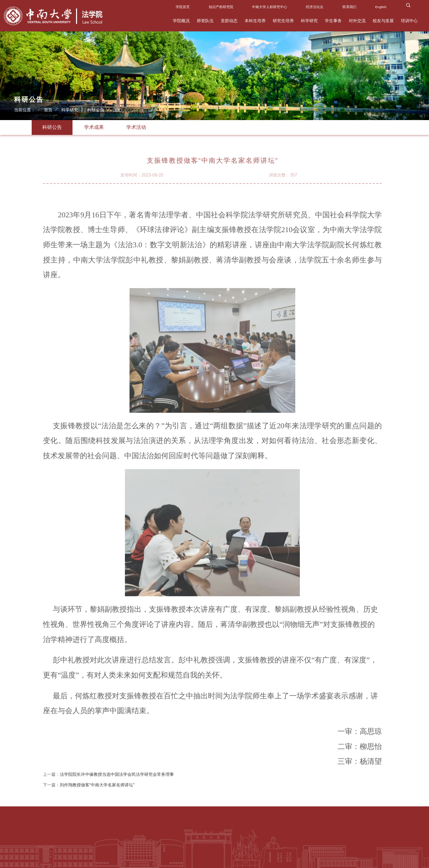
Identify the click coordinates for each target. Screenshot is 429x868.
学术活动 (136, 127)
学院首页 (183, 7)
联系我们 (349, 7)
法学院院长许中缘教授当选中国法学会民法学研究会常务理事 (117, 779)
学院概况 (181, 21)
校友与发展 (383, 21)
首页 (52, 108)
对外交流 (357, 21)
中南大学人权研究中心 (270, 7)
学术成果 (94, 127)
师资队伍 (205, 21)
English (381, 7)
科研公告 (100, 108)
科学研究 (309, 21)
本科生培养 (255, 21)
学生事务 (333, 21)
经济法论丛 (315, 7)
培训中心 (409, 21)
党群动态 (229, 21)
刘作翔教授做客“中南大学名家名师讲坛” (97, 789)
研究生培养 (283, 21)
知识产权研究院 (221, 7)
